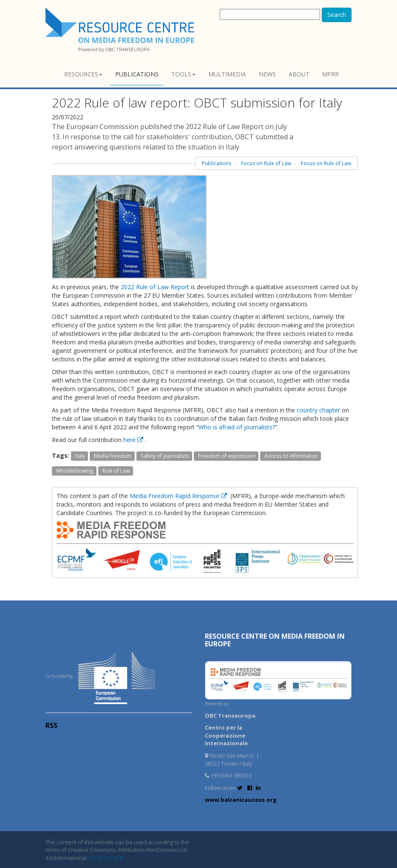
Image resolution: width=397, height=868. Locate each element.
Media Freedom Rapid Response (179, 496)
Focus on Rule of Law (266, 163)
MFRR (330, 74)
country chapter (318, 410)
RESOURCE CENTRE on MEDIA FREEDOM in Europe (275, 640)
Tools (183, 74)
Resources (83, 74)
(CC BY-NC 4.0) (105, 858)
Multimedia (227, 74)
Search (337, 15)
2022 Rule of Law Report (155, 287)
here (134, 440)
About (299, 74)
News (267, 74)
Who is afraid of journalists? (237, 427)
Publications (137, 74)
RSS (51, 725)
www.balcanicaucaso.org (241, 800)
